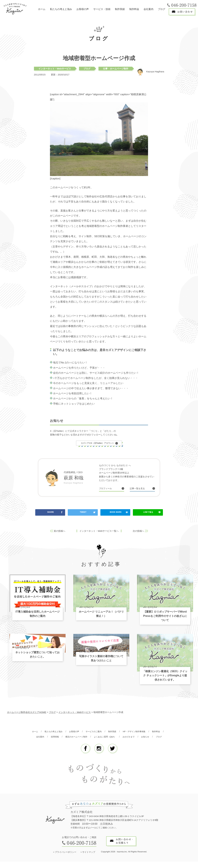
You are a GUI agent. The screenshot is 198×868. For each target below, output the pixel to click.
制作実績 (120, 9)
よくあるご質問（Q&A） (125, 738)
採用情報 (70, 738)
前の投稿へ (60, 532)
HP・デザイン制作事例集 (146, 732)
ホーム (42, 9)
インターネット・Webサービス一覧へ (99, 532)
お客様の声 (83, 9)
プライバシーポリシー (66, 859)
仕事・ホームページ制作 (116, 69)
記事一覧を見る (139, 489)
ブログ (162, 9)
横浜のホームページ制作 (93, 738)
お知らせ (92, 743)
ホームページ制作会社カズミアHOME (27, 713)
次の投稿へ (138, 532)
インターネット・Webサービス (55, 69)
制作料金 (134, 9)
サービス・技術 (102, 9)
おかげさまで (152, 738)
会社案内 (148, 9)
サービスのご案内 (101, 732)
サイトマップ (89, 859)
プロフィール (107, 489)
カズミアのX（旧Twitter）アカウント (97, 443)
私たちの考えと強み (61, 9)
